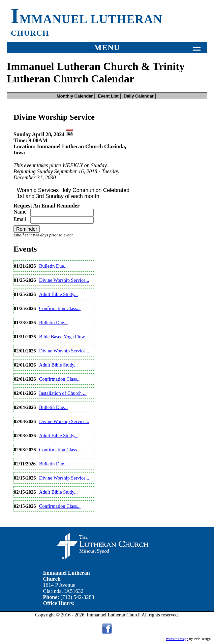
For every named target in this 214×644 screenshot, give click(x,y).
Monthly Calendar (75, 96)
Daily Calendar (139, 96)
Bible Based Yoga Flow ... (64, 337)
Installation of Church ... (63, 393)
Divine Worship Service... (64, 280)
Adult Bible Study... (58, 294)
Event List (108, 96)
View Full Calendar (35, 517)
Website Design (177, 639)
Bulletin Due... (53, 266)
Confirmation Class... (60, 308)
